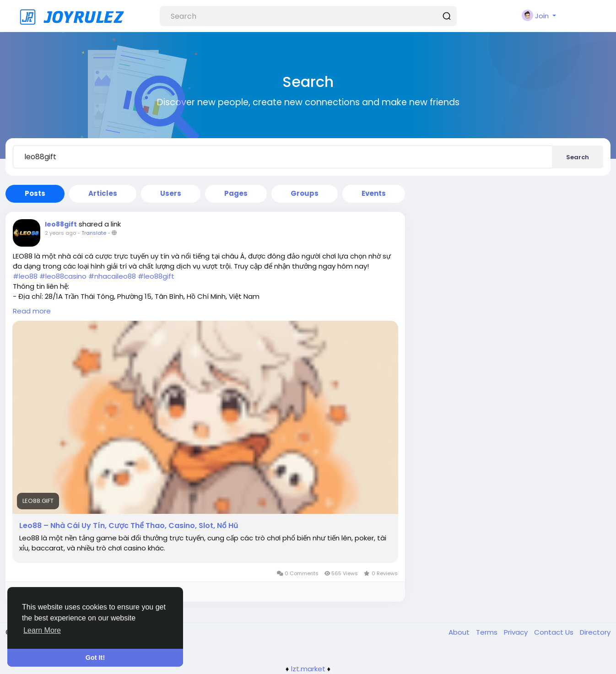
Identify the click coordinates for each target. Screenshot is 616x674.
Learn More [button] (42, 630)
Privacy (517, 632)
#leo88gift (156, 276)
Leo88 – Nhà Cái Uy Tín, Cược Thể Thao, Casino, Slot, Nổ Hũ (129, 526)
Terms (488, 632)
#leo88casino (63, 276)
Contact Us (555, 632)
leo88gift (61, 224)
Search (578, 157)
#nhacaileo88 (112, 276)
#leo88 (25, 276)
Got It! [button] (95, 658)
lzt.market (308, 669)
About (460, 632)
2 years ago (60, 233)
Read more (32, 311)
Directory (595, 632)
